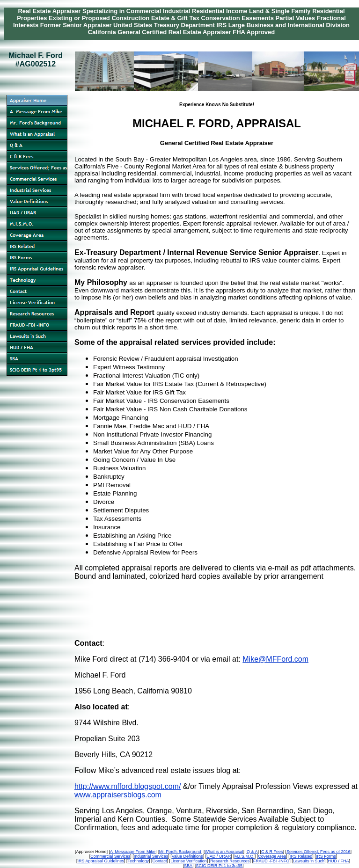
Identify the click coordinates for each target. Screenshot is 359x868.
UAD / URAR (219, 856)
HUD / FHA (339, 861)
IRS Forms (326, 856)
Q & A (252, 852)
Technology (139, 861)
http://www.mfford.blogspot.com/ (128, 786)
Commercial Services (110, 856)
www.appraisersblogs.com (118, 795)
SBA (188, 866)
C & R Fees (272, 852)
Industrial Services (151, 856)
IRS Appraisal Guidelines (101, 861)
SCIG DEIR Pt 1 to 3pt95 (219, 866)
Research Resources (230, 861)
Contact (160, 861)
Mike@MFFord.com (275, 659)
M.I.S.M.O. (245, 856)
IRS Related (301, 856)
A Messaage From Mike (133, 852)
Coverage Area (272, 856)
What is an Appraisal (224, 852)
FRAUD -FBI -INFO (271, 861)
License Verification (189, 861)
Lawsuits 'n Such (309, 861)
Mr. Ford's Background (180, 852)
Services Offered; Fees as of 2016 (318, 852)
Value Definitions (187, 856)
